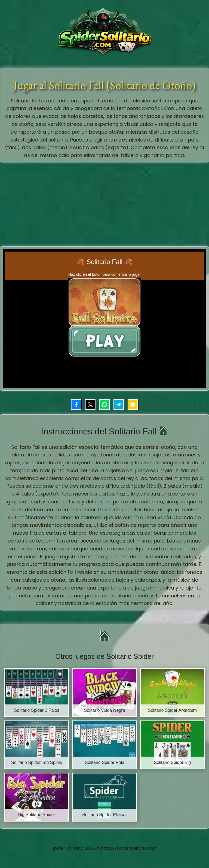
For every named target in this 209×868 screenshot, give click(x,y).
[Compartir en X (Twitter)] (90, 405)
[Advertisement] (105, 203)
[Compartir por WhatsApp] (104, 405)
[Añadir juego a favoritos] (133, 405)
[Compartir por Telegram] (119, 405)
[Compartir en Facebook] (76, 405)
